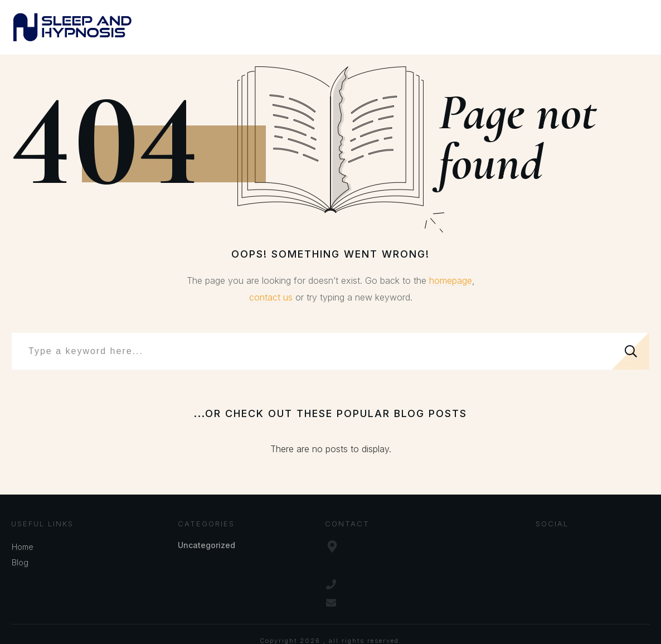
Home (23, 547)
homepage (451, 280)
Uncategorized (206, 545)
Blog (20, 562)
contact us (271, 297)
